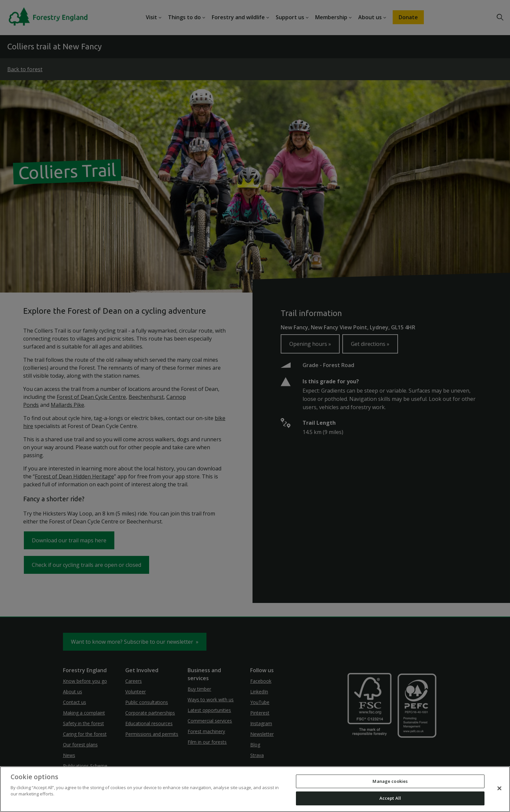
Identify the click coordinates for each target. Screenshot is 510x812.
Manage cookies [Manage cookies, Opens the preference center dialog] (390, 781)
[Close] (499, 788)
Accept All (390, 798)
